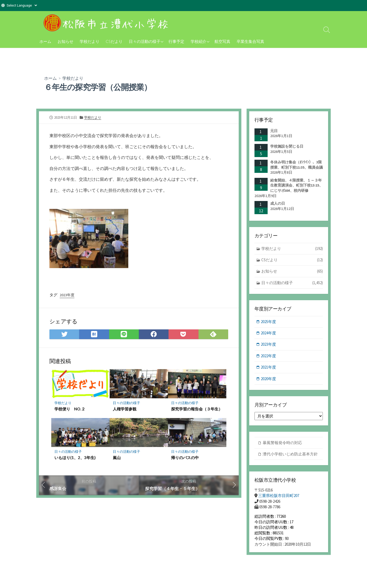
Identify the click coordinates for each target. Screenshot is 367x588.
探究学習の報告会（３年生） (197, 409)
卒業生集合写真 (250, 41)
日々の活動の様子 (145, 41)
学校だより (90, 41)
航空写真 (222, 41)
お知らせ (65, 41)
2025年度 (269, 322)
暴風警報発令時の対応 (282, 443)
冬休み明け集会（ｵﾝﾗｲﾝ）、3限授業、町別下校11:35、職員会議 (297, 165)
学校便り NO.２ (70, 409)
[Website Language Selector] (22, 5)
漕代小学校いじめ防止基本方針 (290, 454)
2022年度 (269, 356)
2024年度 (269, 333)
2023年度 (67, 295)
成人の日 (278, 203)
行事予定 (176, 41)
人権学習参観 (125, 409)
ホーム (45, 41)
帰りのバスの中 (185, 458)
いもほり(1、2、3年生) (75, 458)
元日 (274, 131)
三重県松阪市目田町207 (279, 496)
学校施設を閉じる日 (287, 146)
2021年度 (269, 368)
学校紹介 (198, 41)
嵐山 (117, 458)
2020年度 (269, 379)
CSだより (114, 41)
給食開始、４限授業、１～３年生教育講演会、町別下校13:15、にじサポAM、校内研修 (297, 185)
